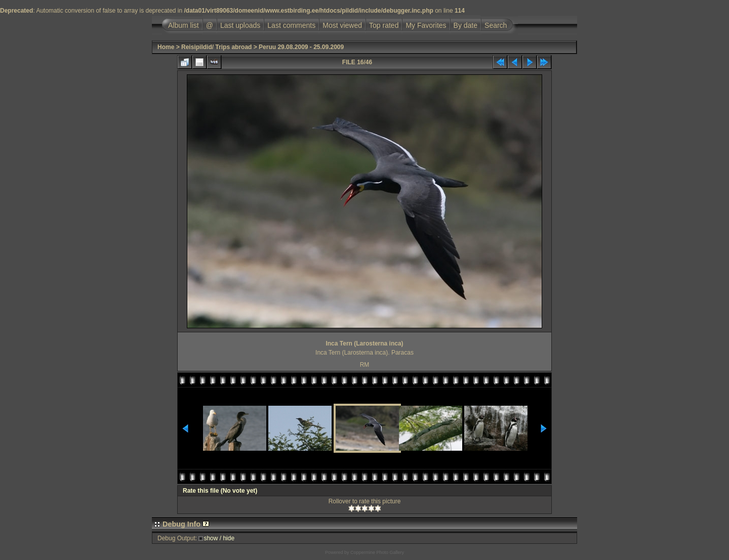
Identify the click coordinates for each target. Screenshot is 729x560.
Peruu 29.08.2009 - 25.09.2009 (301, 47)
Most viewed (342, 25)
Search (496, 25)
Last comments (291, 25)
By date (465, 25)
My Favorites (426, 25)
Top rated (384, 25)
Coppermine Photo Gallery (377, 552)
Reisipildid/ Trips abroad (216, 47)
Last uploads (240, 25)
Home (166, 47)
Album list (184, 25)
